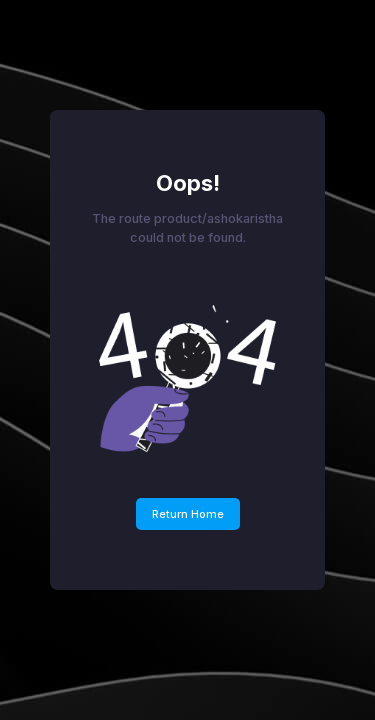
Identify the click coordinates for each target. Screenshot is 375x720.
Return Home (188, 514)
